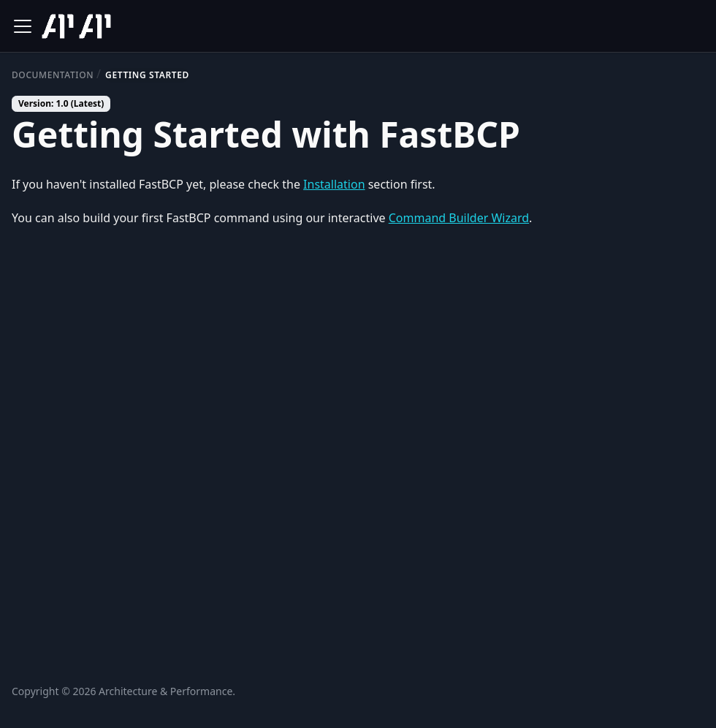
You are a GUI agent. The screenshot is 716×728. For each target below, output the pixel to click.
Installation (334, 184)
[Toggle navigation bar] (23, 26)
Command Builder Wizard (459, 218)
